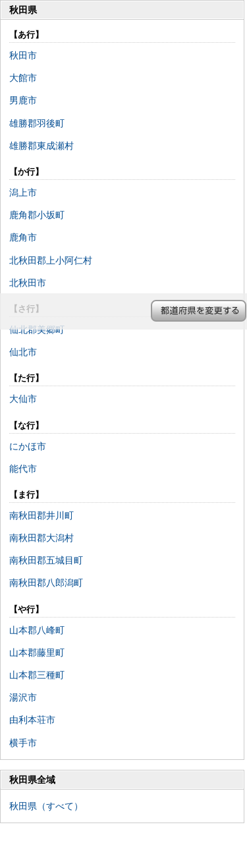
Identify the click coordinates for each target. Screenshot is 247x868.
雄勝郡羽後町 (37, 123)
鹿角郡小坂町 (37, 215)
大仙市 (23, 399)
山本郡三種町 (37, 675)
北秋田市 (28, 283)
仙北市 (23, 352)
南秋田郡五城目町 (46, 560)
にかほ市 (28, 446)
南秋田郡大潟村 (41, 538)
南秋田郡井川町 (41, 515)
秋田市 (23, 55)
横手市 (23, 743)
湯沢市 (23, 697)
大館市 (23, 78)
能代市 (23, 469)
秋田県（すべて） (46, 806)
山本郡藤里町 (37, 652)
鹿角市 (23, 237)
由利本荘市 (32, 720)
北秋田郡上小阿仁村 (51, 260)
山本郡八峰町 (37, 630)
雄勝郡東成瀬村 (41, 146)
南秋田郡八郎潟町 (46, 583)
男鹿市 (23, 100)
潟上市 (23, 192)
